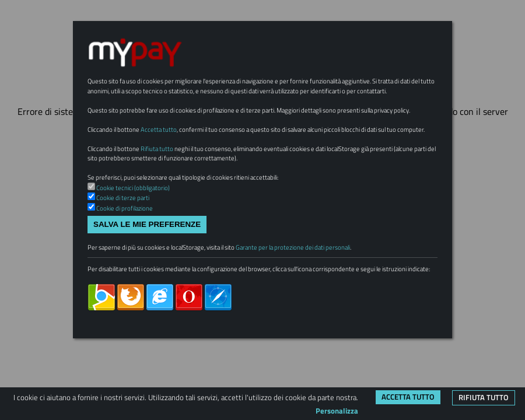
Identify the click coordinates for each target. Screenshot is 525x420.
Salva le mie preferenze (147, 281)
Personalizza (337, 411)
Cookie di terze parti (129, 253)
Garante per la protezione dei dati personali (338, 307)
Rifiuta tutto (484, 397)
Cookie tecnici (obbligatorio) (141, 241)
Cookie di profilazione (131, 264)
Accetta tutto (408, 397)
